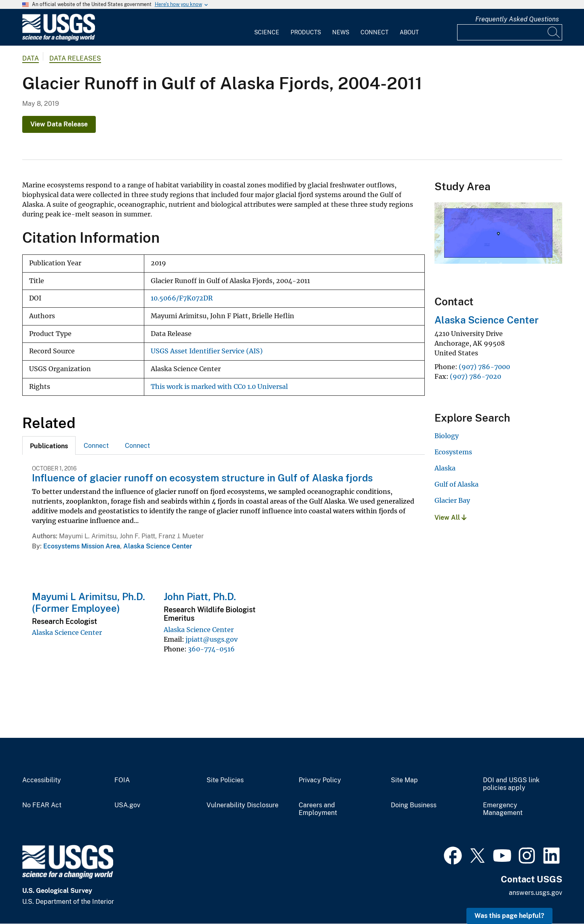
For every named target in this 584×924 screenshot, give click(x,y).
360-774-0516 (211, 649)
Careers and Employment (318, 809)
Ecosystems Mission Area (82, 546)
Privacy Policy (320, 780)
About (409, 32)
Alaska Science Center (158, 546)
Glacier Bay (452, 500)
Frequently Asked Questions (517, 19)
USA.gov (127, 805)
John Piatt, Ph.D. (200, 596)
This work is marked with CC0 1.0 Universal (219, 387)
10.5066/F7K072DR (182, 298)
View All (450, 518)
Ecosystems (453, 452)
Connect (374, 32)
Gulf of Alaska (456, 484)
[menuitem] (267, 27)
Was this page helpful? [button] (509, 916)
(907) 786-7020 (475, 376)
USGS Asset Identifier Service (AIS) (207, 351)
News (341, 32)
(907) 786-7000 (484, 367)
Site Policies (225, 780)
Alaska (445, 468)
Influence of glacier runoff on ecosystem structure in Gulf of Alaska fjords (202, 478)
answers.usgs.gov (536, 893)
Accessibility (42, 780)
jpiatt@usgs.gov (212, 639)
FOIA (122, 780)
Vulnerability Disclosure (242, 805)
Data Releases (75, 58)
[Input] (510, 32)
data (31, 58)
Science (267, 32)
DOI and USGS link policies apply (511, 784)
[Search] (554, 32)
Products (306, 32)
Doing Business (414, 805)
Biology (447, 436)
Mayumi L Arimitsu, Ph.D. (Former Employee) (89, 602)
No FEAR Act (42, 805)
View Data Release (59, 124)
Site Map (404, 780)
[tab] (49, 445)
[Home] (59, 39)
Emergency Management (503, 809)
